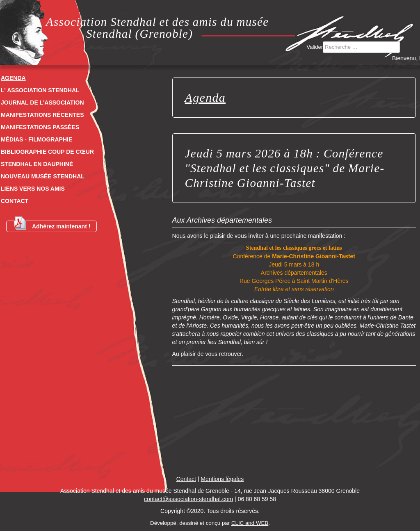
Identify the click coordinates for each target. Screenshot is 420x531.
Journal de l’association (42, 103)
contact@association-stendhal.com (188, 499)
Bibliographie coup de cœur (47, 152)
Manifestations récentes (42, 115)
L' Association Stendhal (40, 90)
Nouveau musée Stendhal (43, 176)
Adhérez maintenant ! (51, 225)
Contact (15, 201)
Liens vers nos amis (33, 189)
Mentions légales (222, 479)
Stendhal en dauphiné (37, 164)
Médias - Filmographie (37, 139)
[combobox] (361, 47)
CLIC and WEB (250, 523)
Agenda (13, 78)
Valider (315, 47)
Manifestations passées (40, 127)
